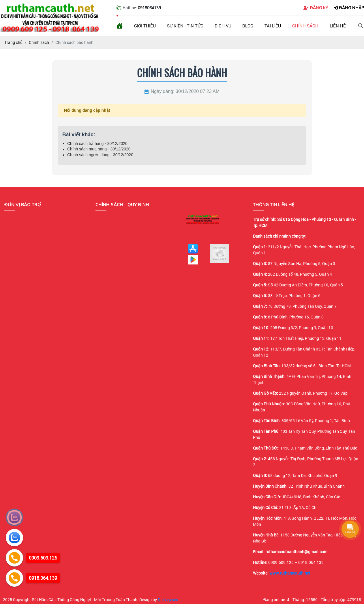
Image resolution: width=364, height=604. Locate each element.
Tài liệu (273, 26)
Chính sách (305, 26)
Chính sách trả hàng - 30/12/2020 (97, 143)
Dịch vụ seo (168, 600)
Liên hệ (338, 26)
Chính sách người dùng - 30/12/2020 (100, 155)
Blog (248, 26)
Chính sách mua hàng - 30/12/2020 (99, 149)
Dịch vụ (223, 26)
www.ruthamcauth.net (290, 573)
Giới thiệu (145, 26)
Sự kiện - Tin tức (185, 26)
